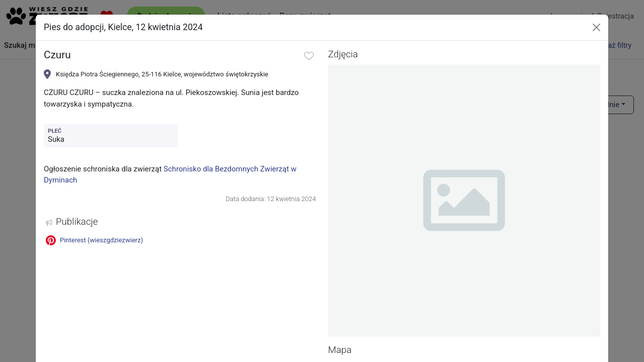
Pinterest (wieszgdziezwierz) (94, 240)
